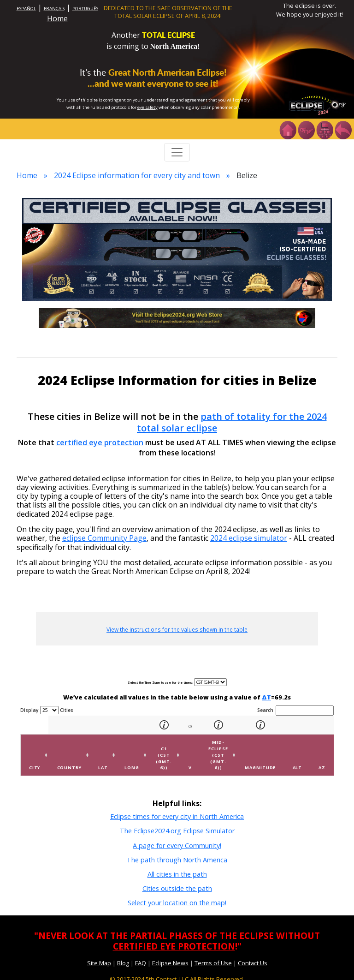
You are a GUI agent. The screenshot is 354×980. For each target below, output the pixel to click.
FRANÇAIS (54, 9)
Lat (103, 768)
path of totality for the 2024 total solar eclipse (232, 422)
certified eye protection (100, 442)
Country (69, 768)
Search (295, 711)
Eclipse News (170, 963)
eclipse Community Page (104, 538)
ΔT (266, 697)
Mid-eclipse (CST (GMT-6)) (218, 755)
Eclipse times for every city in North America (177, 816)
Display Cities (47, 710)
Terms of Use (213, 963)
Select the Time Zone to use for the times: (161, 683)
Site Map (99, 963)
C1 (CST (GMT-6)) (164, 758)
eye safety (147, 107)
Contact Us (253, 963)
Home (57, 18)
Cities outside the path (177, 888)
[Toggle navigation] (177, 152)
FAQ (141, 963)
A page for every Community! (177, 846)
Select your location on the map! (177, 903)
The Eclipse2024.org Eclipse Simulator (177, 831)
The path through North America (177, 860)
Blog (123, 963)
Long (132, 768)
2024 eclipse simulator (249, 538)
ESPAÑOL (26, 9)
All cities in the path (177, 874)
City (35, 768)
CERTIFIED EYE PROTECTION (174, 946)
